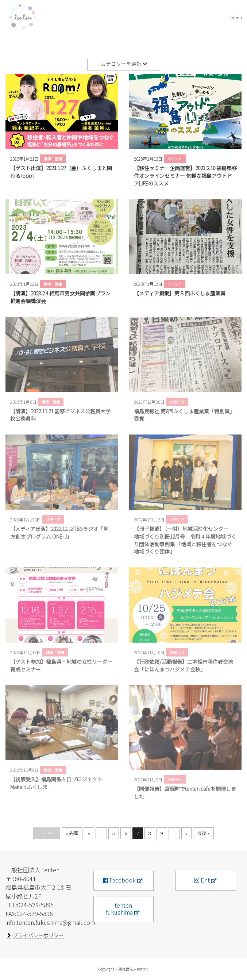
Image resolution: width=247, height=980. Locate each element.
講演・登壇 (53, 159)
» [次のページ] (186, 833)
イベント (175, 159)
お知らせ (177, 402)
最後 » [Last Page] (203, 833)
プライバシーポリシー (38, 935)
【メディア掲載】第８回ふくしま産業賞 (180, 293)
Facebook (119, 880)
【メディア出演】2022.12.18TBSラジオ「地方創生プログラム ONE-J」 (59, 533)
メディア (175, 284)
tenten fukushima (119, 909)
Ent (202, 880)
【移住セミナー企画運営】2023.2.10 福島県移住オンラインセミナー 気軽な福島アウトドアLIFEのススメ (185, 176)
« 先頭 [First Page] (72, 833)
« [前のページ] (89, 833)
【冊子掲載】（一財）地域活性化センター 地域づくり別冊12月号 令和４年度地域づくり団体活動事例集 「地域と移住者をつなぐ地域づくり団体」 (185, 540)
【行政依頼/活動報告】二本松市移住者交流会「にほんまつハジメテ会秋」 (184, 665)
